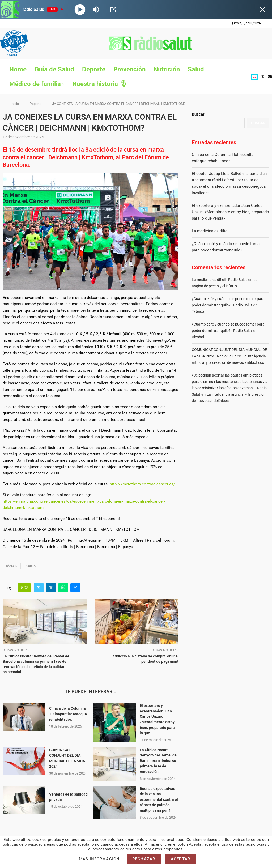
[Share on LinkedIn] (51, 588)
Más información (99, 859)
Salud (196, 69)
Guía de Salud (54, 69)
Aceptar (181, 859)
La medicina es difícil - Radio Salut (219, 280)
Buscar (198, 114)
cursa (31, 566)
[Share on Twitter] (39, 588)
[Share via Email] (75, 588)
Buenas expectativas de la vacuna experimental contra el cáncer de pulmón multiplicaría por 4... (159, 799)
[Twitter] (263, 77)
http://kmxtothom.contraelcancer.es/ (142, 484)
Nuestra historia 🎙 (100, 84)
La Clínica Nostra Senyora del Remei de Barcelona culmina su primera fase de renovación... (158, 761)
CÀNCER (12, 566)
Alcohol (198, 337)
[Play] (80, 9)
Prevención (129, 69)
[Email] (270, 77)
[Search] (255, 77)
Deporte (94, 69)
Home (18, 69)
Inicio (15, 104)
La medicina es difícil (211, 231)
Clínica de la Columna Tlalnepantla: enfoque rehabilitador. (68, 714)
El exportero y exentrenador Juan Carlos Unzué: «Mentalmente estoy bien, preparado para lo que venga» (230, 212)
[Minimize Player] (263, 10)
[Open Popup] (113, 10)
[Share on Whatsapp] (63, 588)
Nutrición (167, 69)
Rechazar (144, 859)
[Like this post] (26, 588)
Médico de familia (35, 84)
